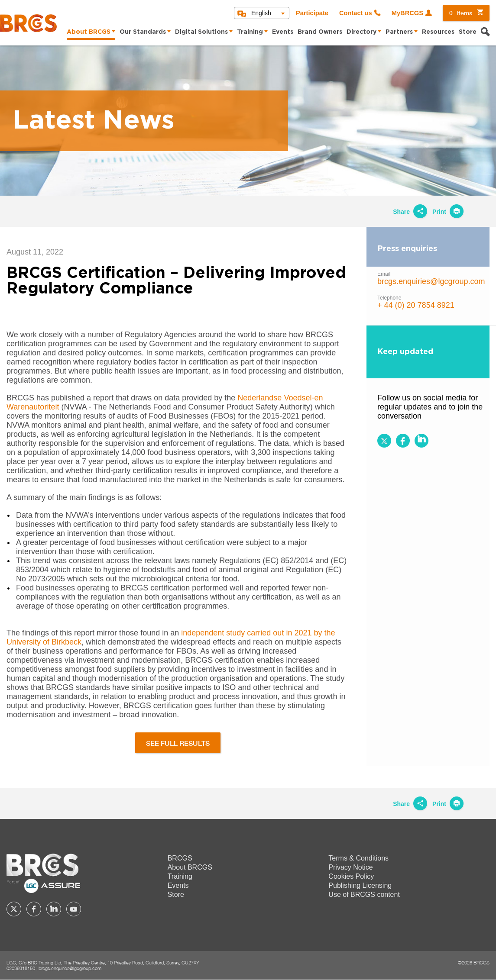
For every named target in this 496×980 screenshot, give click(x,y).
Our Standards (143, 32)
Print (448, 212)
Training (250, 32)
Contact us (356, 13)
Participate (312, 13)
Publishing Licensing (360, 885)
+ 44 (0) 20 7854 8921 (416, 305)
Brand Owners (320, 32)
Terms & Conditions (358, 858)
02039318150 (21, 968)
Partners (399, 32)
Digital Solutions (201, 32)
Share (410, 212)
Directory (361, 32)
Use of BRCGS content (364, 895)
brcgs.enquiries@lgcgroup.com (431, 281)
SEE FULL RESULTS (178, 743)
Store (468, 32)
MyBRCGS (407, 13)
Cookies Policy (351, 876)
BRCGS (180, 858)
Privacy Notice (350, 867)
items (461, 13)
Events (283, 32)
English (261, 13)
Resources (438, 32)
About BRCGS (89, 32)
